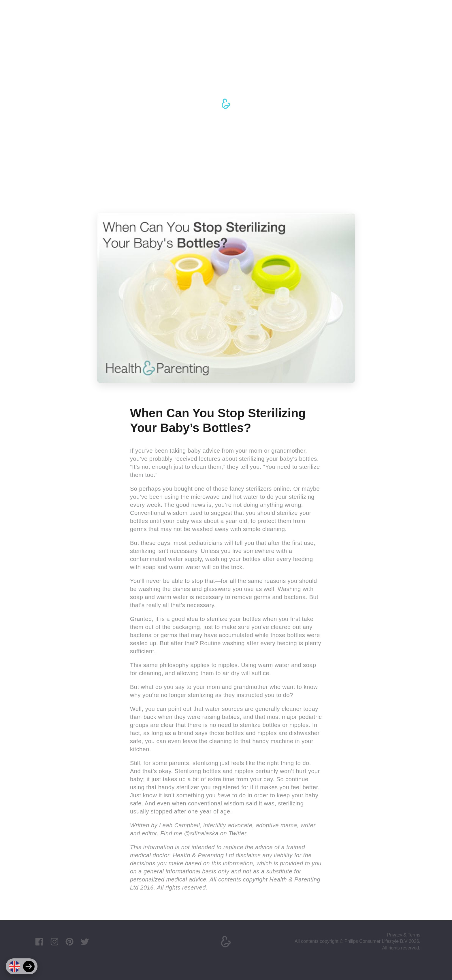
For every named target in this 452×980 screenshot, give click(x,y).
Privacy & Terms (404, 935)
